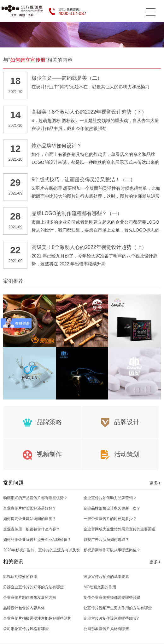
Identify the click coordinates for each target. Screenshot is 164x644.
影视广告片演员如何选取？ (106, 540)
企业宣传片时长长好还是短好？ (30, 508)
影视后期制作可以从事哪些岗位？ (112, 550)
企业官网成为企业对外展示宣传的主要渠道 (120, 529)
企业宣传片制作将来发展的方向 (30, 598)
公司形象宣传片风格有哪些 (26, 629)
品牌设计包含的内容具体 (24, 608)
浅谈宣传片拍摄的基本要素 (106, 577)
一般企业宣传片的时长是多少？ (110, 519)
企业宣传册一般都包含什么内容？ (32, 529)
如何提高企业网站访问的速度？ (30, 519)
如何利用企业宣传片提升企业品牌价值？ (37, 540)
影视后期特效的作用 (20, 577)
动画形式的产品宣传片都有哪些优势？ (35, 498)
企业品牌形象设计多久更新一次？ (112, 508)
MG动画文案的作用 (100, 587)
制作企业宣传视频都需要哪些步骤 (112, 598)
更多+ (155, 483)
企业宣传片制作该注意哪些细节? (111, 618)
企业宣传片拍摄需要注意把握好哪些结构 (37, 618)
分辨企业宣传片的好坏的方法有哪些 (33, 587)
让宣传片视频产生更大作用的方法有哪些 (118, 608)
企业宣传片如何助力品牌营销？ (110, 498)
